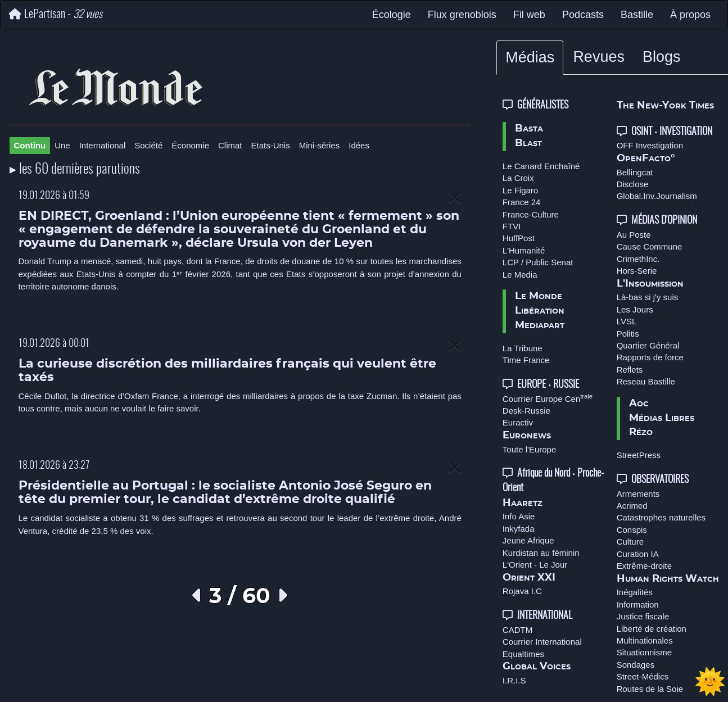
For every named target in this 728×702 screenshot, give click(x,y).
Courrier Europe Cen (548, 399)
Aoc (639, 404)
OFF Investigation (650, 145)
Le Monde (539, 296)
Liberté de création (652, 629)
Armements (638, 494)
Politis (628, 334)
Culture (630, 542)
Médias (530, 57)
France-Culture (531, 214)
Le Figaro (520, 190)
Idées (359, 145)
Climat (230, 145)
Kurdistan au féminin (541, 553)
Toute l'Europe (529, 449)
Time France (526, 360)
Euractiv (518, 422)
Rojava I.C (522, 591)
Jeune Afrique (528, 540)
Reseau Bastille (646, 381)
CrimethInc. (638, 259)
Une (62, 145)
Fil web (529, 15)
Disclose (633, 184)
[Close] (455, 198)
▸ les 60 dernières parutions (75, 170)
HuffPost (519, 238)
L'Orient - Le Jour (535, 565)
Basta (529, 129)
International (103, 145)
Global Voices (537, 667)
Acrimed (632, 506)
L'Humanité (524, 250)
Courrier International (542, 642)
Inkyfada (519, 529)
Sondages (636, 665)
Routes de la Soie (650, 689)
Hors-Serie (637, 271)
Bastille (637, 15)
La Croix (518, 178)
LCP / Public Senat (538, 262)
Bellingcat (635, 172)
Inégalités (635, 592)
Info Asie (519, 516)
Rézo (641, 432)
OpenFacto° (646, 158)
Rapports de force (650, 357)
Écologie (392, 15)
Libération (540, 311)
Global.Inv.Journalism (657, 196)
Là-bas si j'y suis (648, 297)
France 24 (522, 202)
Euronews (527, 436)
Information (638, 604)
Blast (528, 143)
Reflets (630, 370)
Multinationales (645, 640)
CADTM (517, 630)
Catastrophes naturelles (661, 517)
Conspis (632, 530)
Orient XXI (529, 578)
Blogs (662, 57)
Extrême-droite (644, 566)
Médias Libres (662, 418)
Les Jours (635, 309)
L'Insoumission (650, 284)
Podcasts (583, 15)
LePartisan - (56, 14)
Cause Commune (650, 246)
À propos (690, 15)
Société (148, 145)
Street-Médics (643, 676)
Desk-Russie (526, 411)
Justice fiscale (643, 616)
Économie (190, 145)
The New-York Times (665, 106)
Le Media (520, 275)
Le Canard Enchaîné (541, 166)
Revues (599, 57)
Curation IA (638, 554)
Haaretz (523, 503)
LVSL (627, 321)
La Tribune (523, 348)
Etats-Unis (271, 145)
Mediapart (540, 325)
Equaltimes (523, 654)
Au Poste (634, 235)
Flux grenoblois (462, 15)
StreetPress (639, 455)
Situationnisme (644, 652)
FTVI (512, 226)
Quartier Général (648, 345)
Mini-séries (320, 145)
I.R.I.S (514, 680)
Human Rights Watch (668, 579)
